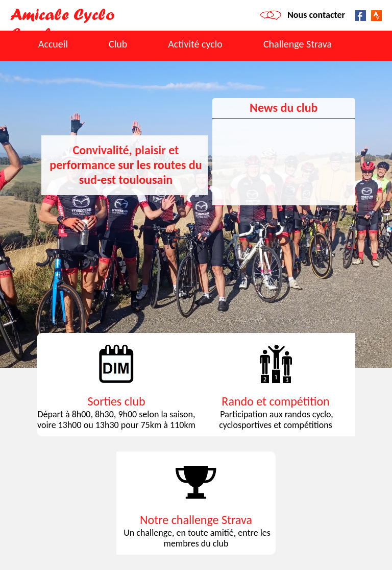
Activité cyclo (195, 44)
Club (118, 44)
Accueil (53, 44)
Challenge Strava (298, 44)
